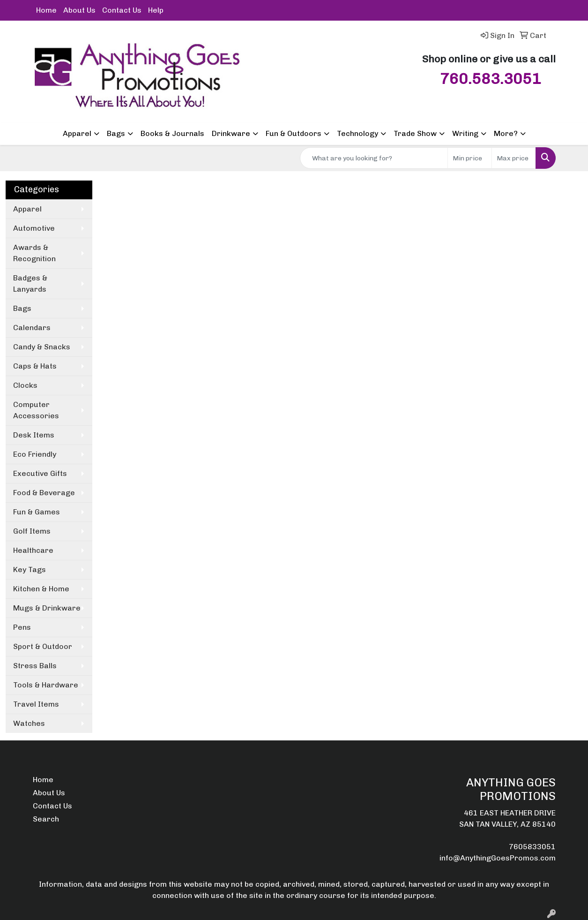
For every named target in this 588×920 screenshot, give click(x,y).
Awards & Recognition (34, 253)
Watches (29, 723)
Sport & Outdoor (43, 646)
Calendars (32, 328)
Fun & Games (37, 512)
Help (156, 10)
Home (46, 10)
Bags (116, 133)
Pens (22, 627)
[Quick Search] (374, 158)
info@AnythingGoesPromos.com (498, 858)
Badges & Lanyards (30, 283)
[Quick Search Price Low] (470, 158)
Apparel (77, 133)
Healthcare (33, 550)
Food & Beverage (44, 493)
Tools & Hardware (46, 685)
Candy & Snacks (42, 347)
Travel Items (36, 704)
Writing (465, 133)
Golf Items (32, 531)
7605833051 (532, 847)
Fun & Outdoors (294, 133)
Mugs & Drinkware (47, 608)
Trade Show (415, 133)
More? (506, 133)
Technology (357, 133)
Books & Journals (172, 133)
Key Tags (30, 569)
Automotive (34, 228)
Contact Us (122, 10)
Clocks (25, 385)
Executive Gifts (40, 473)
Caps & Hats (35, 366)
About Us (79, 10)
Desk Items (34, 435)
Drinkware (231, 133)
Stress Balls (35, 666)
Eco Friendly (35, 454)
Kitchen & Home (41, 589)
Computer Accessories (36, 410)
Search (46, 819)
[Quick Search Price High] (514, 158)
